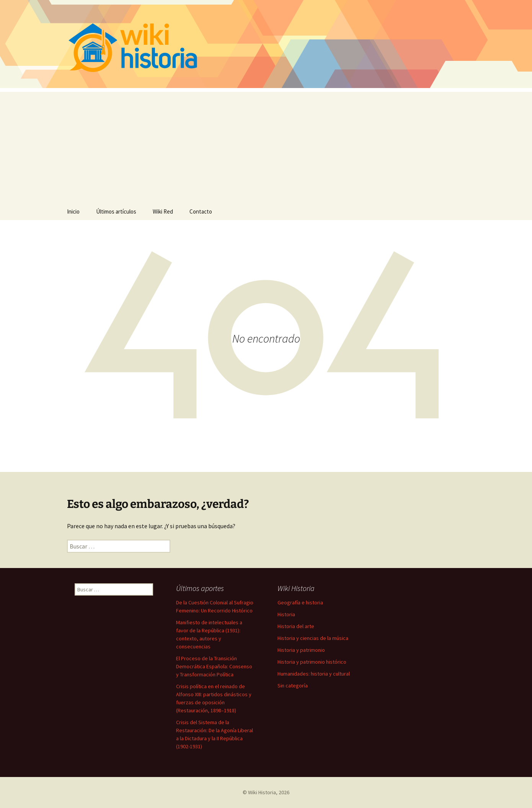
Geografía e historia (300, 602)
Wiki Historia (262, 792)
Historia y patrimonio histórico (312, 662)
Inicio (73, 211)
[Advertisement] (266, 145)
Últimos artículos (116, 211)
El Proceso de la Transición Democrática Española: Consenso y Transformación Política (214, 666)
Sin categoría (293, 686)
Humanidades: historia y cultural (314, 674)
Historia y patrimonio (301, 650)
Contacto (201, 211)
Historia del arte (296, 626)
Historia (286, 614)
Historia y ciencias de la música (313, 638)
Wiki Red (163, 211)
